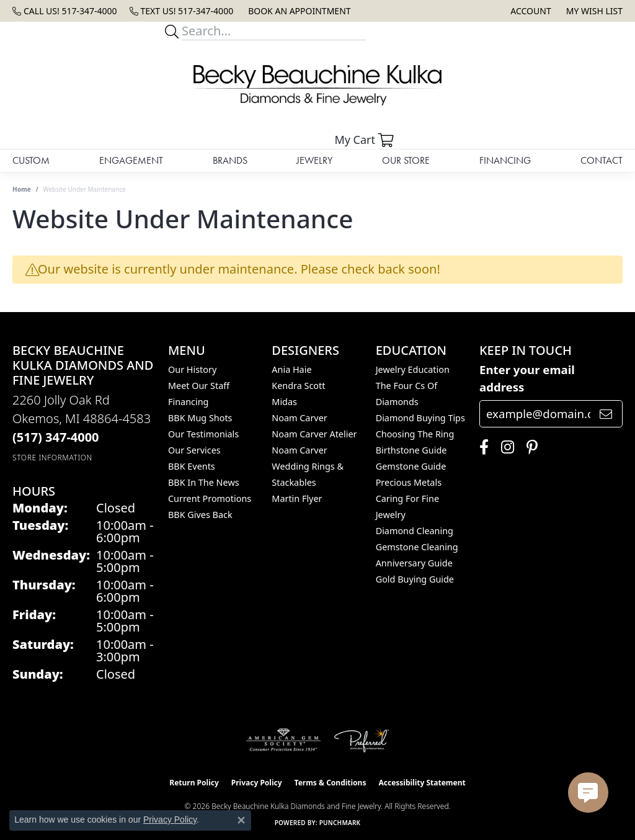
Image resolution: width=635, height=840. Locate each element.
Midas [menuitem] (284, 402)
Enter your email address (527, 378)
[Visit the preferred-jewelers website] (362, 740)
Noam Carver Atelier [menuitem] (314, 434)
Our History (192, 369)
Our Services (194, 450)
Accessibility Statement (422, 783)
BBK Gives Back (200, 515)
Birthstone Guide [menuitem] (411, 450)
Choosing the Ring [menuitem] (415, 434)
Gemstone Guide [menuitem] (411, 466)
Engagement (131, 160)
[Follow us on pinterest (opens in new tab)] (529, 447)
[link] (65, 11)
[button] (529, 11)
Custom (31, 160)
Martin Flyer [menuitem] (297, 498)
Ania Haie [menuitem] (291, 369)
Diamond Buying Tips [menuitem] (420, 418)
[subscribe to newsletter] (606, 414)
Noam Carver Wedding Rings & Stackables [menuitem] (308, 466)
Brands (230, 160)
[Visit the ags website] (284, 740)
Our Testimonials (203, 434)
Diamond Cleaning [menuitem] (415, 531)
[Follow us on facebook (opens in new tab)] (481, 447)
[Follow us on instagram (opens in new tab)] (504, 447)
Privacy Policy (257, 783)
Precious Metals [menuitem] (409, 482)
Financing (505, 160)
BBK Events (192, 466)
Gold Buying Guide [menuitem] (415, 579)
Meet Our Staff (199, 386)
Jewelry (314, 160)
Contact (602, 160)
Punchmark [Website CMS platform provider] (340, 823)
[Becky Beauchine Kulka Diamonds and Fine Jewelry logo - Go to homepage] (317, 85)
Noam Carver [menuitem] (299, 418)
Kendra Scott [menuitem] (298, 386)
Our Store (406, 160)
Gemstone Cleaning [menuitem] (417, 547)
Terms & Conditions (331, 783)
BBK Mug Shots (200, 418)
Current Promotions (210, 498)
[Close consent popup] (241, 820)
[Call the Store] (56, 437)
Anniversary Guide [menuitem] (414, 563)
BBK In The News (204, 482)
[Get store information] (52, 458)
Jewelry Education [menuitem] (413, 369)
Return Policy (194, 783)
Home (22, 189)
